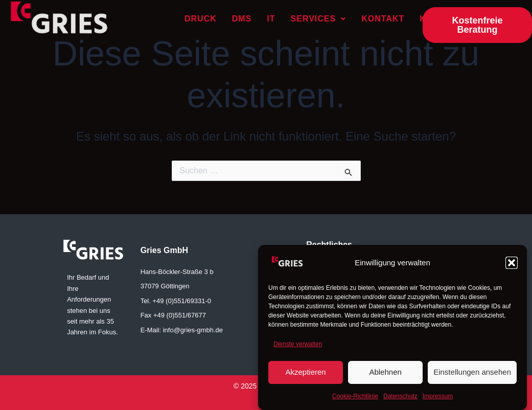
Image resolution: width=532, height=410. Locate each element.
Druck (201, 19)
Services (319, 19)
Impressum (438, 399)
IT (271, 19)
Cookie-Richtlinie (355, 399)
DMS (242, 19)
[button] (512, 266)
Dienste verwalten (298, 348)
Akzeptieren (305, 375)
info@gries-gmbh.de (193, 330)
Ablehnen (385, 375)
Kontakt (383, 19)
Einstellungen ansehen (472, 375)
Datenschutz (400, 399)
